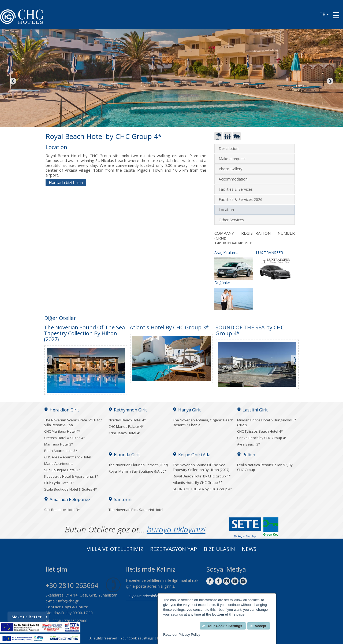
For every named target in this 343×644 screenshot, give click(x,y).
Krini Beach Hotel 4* (125, 433)
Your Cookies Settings (137, 638)
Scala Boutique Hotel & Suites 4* (70, 489)
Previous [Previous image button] (13, 82)
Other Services (231, 220)
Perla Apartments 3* (61, 451)
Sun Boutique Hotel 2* (62, 470)
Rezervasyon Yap (174, 550)
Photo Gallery (230, 169)
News (249, 550)
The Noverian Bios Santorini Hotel (136, 510)
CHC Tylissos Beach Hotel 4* (260, 431)
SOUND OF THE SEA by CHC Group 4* (202, 489)
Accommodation (233, 179)
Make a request (232, 159)
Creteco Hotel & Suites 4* (65, 438)
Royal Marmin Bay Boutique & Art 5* (137, 471)
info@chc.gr (68, 601)
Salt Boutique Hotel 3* (62, 510)
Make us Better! (29, 617)
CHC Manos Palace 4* (126, 426)
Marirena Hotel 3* (59, 444)
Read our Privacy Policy (182, 634)
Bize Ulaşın (219, 550)
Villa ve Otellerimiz (115, 550)
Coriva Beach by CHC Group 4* (262, 438)
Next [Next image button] (330, 82)
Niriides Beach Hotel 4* (127, 420)
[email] (155, 596)
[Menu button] (336, 15)
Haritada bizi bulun (66, 182)
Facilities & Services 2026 (241, 199)
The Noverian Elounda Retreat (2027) (138, 465)
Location (226, 210)
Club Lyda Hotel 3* (59, 483)
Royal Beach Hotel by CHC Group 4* (202, 476)
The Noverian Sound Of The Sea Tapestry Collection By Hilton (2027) (201, 467)
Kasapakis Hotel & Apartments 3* (71, 476)
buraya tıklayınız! (176, 529)
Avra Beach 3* (249, 444)
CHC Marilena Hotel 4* (62, 431)
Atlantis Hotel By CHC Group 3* (198, 483)
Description (229, 148)
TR (324, 14)
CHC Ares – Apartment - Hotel (68, 457)
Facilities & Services (236, 189)
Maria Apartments (59, 463)
